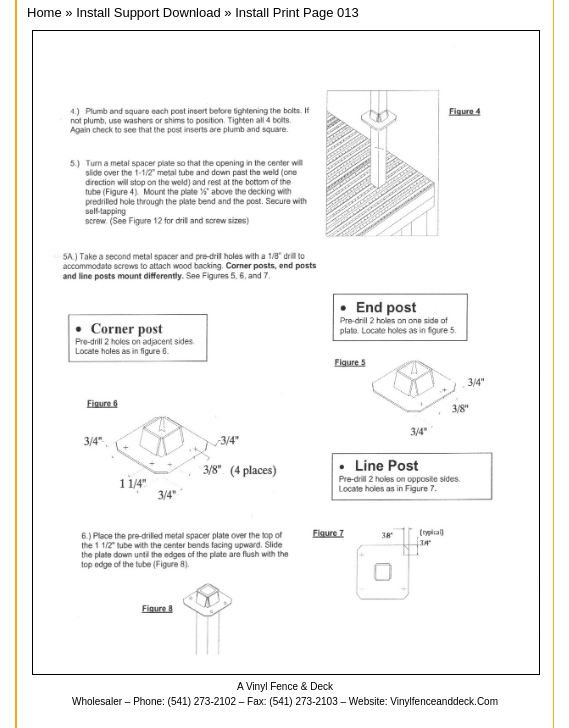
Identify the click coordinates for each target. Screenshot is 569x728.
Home (44, 12)
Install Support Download (148, 12)
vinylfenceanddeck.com (444, 701)
